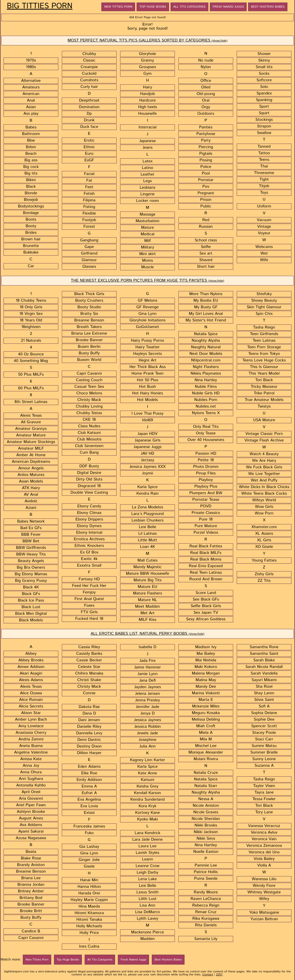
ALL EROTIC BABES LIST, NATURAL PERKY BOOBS (147, 634)
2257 (219, 975)
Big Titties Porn (40, 6)
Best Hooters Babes (268, 7)
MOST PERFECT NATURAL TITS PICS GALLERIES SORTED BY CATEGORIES (148, 40)
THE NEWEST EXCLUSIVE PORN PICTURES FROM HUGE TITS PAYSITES (147, 281)
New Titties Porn (118, 7)
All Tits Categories (189, 7)
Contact (208, 975)
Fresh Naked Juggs (228, 7)
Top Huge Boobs (153, 7)
